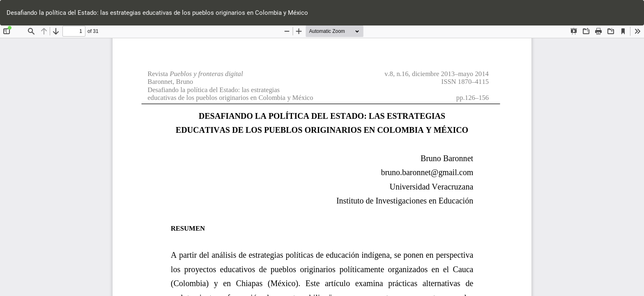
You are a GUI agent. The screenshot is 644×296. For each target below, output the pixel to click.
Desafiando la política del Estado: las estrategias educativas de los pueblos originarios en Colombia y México (157, 13)
